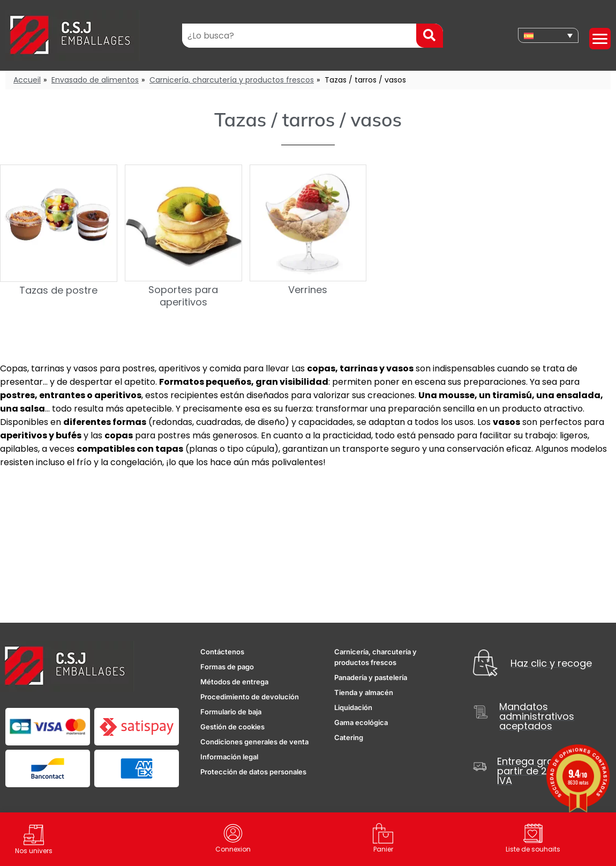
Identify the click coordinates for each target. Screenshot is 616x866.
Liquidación (353, 707)
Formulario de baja (231, 712)
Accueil (27, 80)
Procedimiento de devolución (250, 697)
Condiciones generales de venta (254, 742)
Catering (349, 737)
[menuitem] (548, 35)
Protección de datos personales (253, 772)
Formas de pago (227, 667)
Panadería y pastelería (371, 677)
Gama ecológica (361, 722)
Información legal (229, 757)
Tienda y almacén (364, 692)
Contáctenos (222, 652)
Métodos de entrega (234, 682)
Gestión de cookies (232, 727)
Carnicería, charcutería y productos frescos (232, 80)
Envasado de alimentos (95, 80)
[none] (548, 35)
